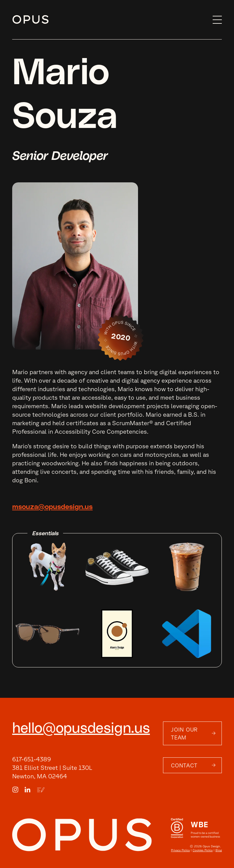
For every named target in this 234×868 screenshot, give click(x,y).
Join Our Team (184, 733)
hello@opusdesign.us (81, 728)
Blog (219, 850)
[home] (110, 20)
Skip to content (12, 20)
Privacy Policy (180, 850)
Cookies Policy (203, 850)
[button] (214, 20)
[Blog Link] (41, 790)
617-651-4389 (32, 759)
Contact (184, 765)
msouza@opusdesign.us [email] (52, 507)
